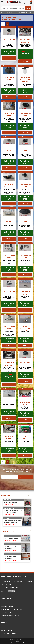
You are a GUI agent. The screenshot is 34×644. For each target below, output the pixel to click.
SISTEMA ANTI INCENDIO (25, 442)
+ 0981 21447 (7, 584)
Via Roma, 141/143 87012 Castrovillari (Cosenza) (17, 581)
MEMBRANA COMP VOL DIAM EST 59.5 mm (25, 155)
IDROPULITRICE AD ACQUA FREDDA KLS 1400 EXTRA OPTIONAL (9, 369)
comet (30, 13)
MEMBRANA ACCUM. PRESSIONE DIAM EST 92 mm (25, 120)
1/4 (3, 24)
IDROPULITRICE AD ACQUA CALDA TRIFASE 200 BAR (9, 84)
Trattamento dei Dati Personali (10, 616)
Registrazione (7, 630)
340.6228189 (8, 591)
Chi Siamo (4, 603)
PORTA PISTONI (9, 225)
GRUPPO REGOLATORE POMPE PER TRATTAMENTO (25, 408)
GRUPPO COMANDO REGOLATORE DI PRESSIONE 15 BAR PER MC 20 (9, 191)
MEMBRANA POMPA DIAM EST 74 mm (25, 368)
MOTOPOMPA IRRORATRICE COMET (9, 442)
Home (3, 13)
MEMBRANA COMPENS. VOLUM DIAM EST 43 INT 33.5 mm (25, 191)
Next (32, 496)
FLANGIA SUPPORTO (12, 538)
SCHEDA (9, 58)
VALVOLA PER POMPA (25, 297)
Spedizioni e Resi (6, 612)
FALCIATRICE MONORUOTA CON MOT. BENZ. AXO (12, 521)
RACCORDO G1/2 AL (9, 404)
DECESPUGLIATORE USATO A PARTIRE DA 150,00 (13, 512)
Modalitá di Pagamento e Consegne (12, 609)
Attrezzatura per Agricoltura (16, 13)
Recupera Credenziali (9, 634)
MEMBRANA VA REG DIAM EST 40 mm (9, 155)
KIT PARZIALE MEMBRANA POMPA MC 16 (9, 298)
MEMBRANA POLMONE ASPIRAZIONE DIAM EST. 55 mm (9, 46)
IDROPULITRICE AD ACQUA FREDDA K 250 (9, 120)
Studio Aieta (21, 643)
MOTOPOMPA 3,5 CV (10, 502)
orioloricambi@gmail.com (10, 587)
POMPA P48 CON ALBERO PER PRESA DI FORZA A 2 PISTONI (25, 46)
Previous (29, 496)
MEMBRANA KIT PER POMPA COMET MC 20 (9, 262)
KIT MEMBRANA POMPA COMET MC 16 (25, 262)
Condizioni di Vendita (7, 606)
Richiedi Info (9, 52)
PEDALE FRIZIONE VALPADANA (11, 557)
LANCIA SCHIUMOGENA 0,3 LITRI (25, 84)
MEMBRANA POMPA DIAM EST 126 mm (25, 226)
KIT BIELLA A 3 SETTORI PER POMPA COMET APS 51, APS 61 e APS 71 (9, 334)
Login (4, 627)
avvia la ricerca (25, 477)
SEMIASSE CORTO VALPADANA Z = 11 (11, 547)
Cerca (28, 8)
